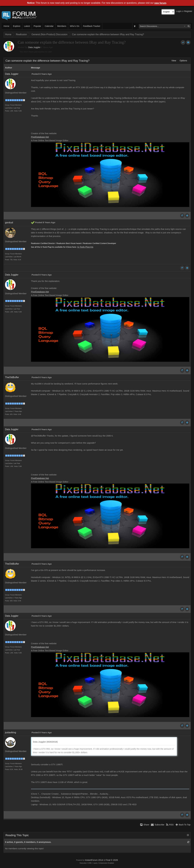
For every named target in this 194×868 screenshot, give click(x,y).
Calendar (49, 26)
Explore (17, 26)
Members (62, 26)
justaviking (11, 732)
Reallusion (21, 34)
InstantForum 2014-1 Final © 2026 (101, 860)
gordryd (9, 223)
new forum (160, 3)
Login (179, 11)
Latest (27, 26)
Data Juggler (34, 47)
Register (188, 11)
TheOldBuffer (12, 377)
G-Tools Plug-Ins (85, 247)
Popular (37, 26)
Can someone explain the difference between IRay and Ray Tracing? (108, 34)
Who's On (75, 26)
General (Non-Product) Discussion (49, 34)
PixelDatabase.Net (40, 137)
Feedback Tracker (92, 26)
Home (6, 26)
